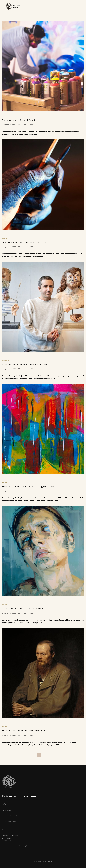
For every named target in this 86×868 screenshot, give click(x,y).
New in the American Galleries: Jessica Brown (24, 242)
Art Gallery (7, 605)
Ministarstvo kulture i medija (10, 816)
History (5, 482)
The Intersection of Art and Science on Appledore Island (29, 487)
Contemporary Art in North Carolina (20, 120)
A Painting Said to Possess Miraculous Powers (24, 609)
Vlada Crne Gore (6, 810)
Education (6, 360)
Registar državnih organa (9, 822)
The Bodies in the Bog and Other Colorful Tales (25, 731)
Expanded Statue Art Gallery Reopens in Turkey (25, 365)
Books (4, 238)
